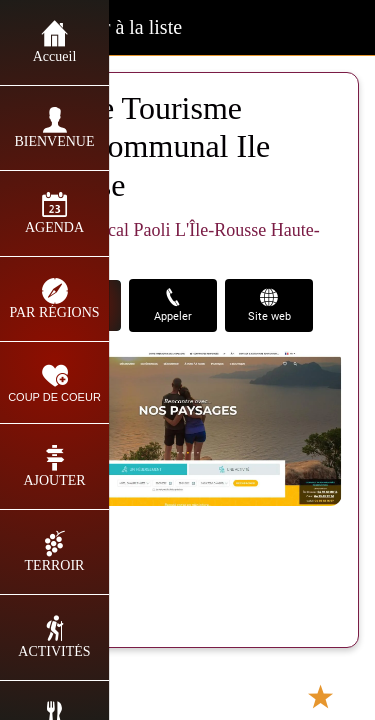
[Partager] (242, 696)
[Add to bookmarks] (320, 696)
